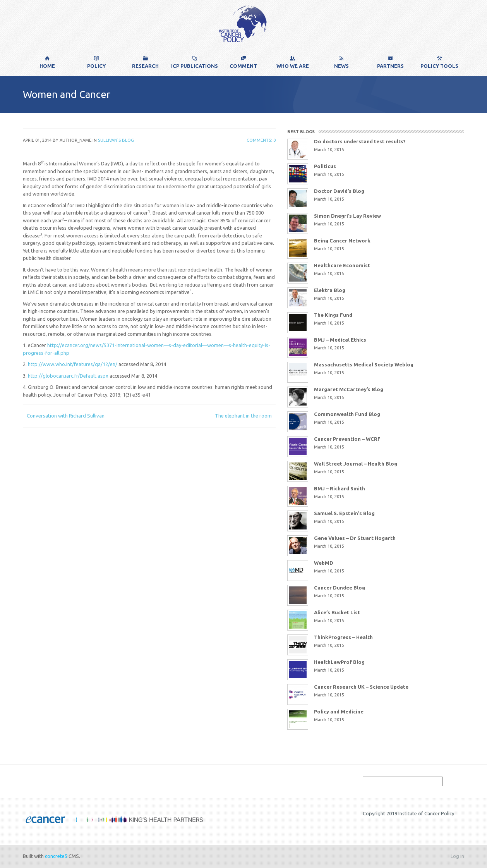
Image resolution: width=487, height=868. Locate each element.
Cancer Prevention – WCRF (347, 439)
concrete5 (56, 856)
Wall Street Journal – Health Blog (356, 464)
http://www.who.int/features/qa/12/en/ (72, 364)
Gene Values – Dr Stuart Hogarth (355, 538)
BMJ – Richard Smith (340, 488)
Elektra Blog (330, 290)
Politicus (325, 166)
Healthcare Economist (342, 265)
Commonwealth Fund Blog (347, 414)
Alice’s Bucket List (337, 612)
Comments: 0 (261, 140)
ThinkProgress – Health (343, 637)
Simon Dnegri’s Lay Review (347, 216)
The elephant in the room (243, 416)
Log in (457, 856)
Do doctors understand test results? (360, 141)
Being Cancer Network (342, 241)
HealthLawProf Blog (339, 662)
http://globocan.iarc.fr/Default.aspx (68, 376)
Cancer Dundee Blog (340, 588)
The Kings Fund (333, 315)
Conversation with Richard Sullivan (66, 416)
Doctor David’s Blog (339, 191)
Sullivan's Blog (116, 140)
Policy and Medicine (339, 712)
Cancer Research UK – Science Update (361, 687)
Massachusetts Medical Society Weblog (364, 364)
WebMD (324, 563)
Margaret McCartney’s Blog (349, 389)
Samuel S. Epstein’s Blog (344, 513)
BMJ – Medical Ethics (340, 340)
